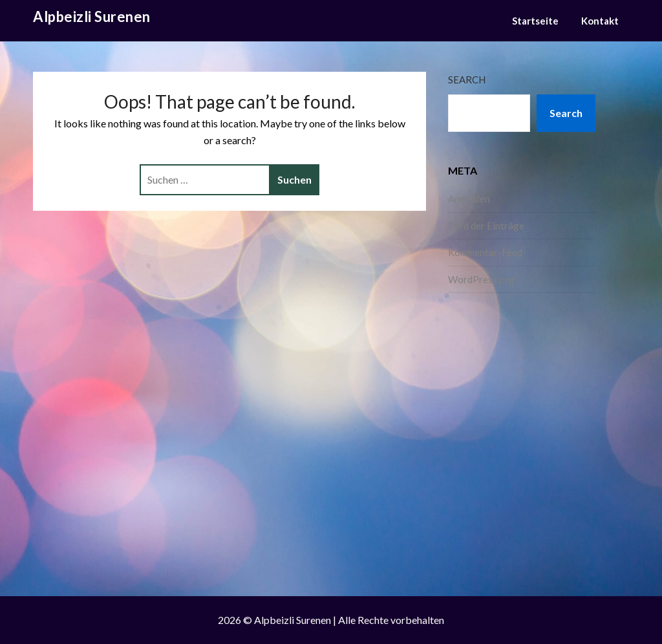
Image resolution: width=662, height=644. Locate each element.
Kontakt (600, 21)
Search (467, 80)
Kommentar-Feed (485, 252)
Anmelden (469, 199)
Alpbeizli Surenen (92, 16)
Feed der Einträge (486, 226)
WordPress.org (481, 279)
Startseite (535, 21)
